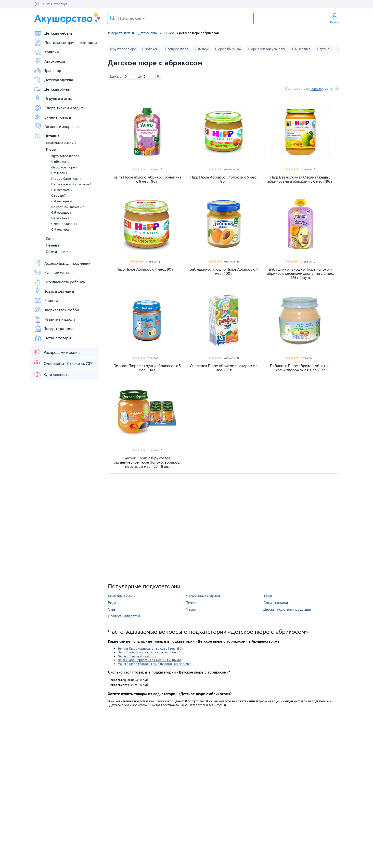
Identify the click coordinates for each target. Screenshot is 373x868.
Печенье (54, 245)
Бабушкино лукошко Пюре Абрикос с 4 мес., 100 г (224, 271)
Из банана (60, 218)
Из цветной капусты (68, 207)
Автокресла (49, 61)
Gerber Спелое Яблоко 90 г (137, 656)
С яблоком (60, 162)
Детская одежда (53, 80)
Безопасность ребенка (59, 282)
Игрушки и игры (53, 98)
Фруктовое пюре (66, 156)
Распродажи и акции (56, 352)
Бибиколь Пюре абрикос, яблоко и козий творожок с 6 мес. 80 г (300, 368)
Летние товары (52, 338)
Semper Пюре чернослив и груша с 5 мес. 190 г (150, 648)
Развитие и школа (55, 319)
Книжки (46, 301)
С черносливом (64, 224)
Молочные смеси (61, 143)
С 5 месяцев (61, 212)
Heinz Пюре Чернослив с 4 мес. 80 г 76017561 (149, 660)
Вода (112, 603)
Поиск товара (113, 18)
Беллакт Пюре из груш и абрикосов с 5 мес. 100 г (147, 368)
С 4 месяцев (62, 201)
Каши (51, 239)
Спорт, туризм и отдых (58, 108)
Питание (47, 136)
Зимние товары (52, 117)
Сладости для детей (124, 616)
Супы (112, 609)
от (121, 76)
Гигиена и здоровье (56, 126)
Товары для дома (54, 329)
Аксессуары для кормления (63, 263)
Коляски (46, 52)
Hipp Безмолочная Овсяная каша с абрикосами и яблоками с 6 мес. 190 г (300, 179)
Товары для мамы (54, 291)
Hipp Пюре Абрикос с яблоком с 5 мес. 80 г (224, 179)
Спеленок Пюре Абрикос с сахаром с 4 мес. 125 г (224, 368)
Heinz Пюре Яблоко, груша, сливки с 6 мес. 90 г (151, 652)
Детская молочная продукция (287, 609)
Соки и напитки (59, 252)
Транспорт (48, 70)
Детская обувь (52, 89)
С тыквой (59, 173)
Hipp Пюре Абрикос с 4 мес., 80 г (145, 269)
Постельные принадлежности (65, 42)
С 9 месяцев (61, 229)
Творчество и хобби (56, 310)
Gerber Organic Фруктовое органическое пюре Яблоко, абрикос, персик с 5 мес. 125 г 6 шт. (147, 462)
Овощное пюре (64, 167)
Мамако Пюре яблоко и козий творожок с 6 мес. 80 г (154, 664)
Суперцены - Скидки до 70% (63, 363)
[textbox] (180, 18)
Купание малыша (54, 273)
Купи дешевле (51, 374)
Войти (335, 18)
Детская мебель (53, 33)
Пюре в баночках (66, 179)
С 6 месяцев (62, 190)
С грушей (59, 195)
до (139, 76)
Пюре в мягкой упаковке (71, 184)
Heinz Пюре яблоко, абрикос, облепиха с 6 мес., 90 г (147, 179)
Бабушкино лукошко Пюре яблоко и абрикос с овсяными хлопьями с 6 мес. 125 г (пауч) (300, 273)
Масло (191, 609)
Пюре (52, 149)
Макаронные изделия (203, 596)
